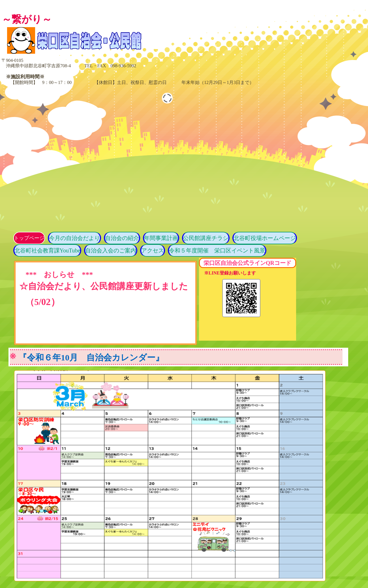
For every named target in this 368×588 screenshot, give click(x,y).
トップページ (29, 238)
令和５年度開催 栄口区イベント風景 (217, 250)
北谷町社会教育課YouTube (47, 250)
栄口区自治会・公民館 (100, 40)
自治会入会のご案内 (111, 250)
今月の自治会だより (74, 238)
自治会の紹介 (122, 238)
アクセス (153, 250)
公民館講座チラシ (206, 238)
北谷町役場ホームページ (265, 238)
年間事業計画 (161, 238)
